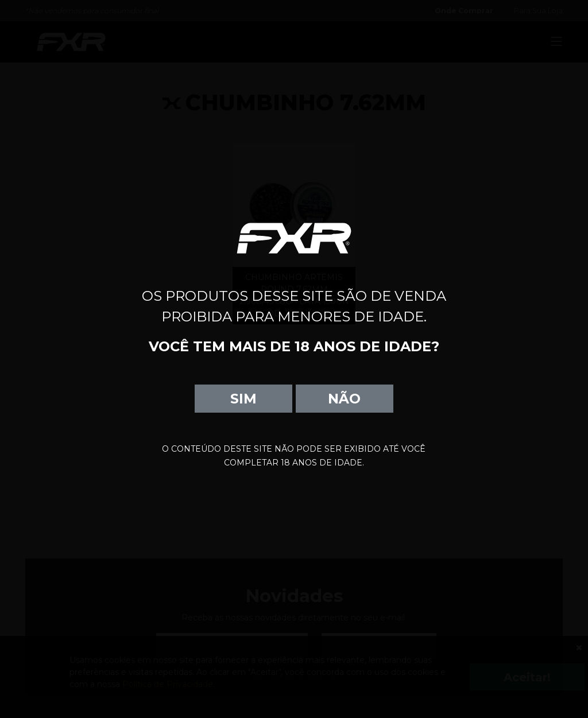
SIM (243, 399)
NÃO (344, 399)
